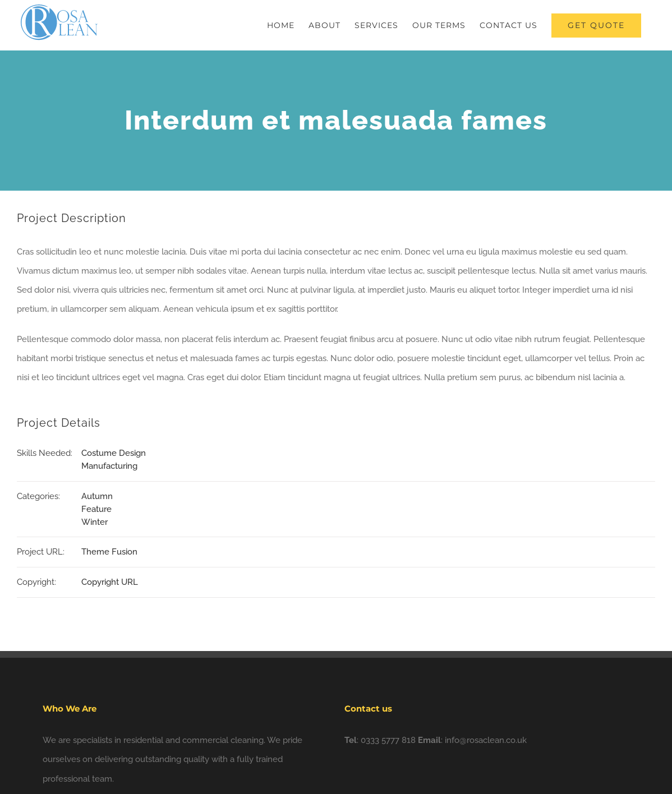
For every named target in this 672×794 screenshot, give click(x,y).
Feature (96, 509)
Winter (95, 522)
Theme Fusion (109, 552)
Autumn (97, 496)
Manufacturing (109, 466)
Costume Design (114, 453)
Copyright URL (110, 582)
